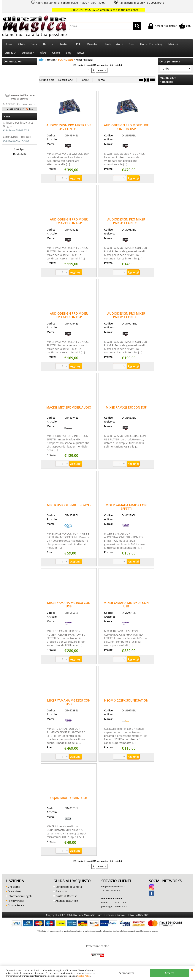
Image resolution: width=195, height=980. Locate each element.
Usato (56, 55)
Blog (68, 55)
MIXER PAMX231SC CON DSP (126, 410)
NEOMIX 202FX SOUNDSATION (126, 703)
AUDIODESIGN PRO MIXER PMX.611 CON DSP (69, 318)
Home (9, 45)
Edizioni (173, 45)
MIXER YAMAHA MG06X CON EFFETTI (126, 509)
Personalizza (126, 973)
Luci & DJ (11, 55)
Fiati (108, 45)
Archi (120, 45)
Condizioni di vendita (69, 889)
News (81, 55)
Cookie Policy (84, 976)
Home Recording (151, 45)
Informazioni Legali (20, 898)
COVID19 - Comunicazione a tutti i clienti (27, 106)
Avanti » (102, 73)
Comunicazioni (13, 64)
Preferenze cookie (97, 948)
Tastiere (65, 45)
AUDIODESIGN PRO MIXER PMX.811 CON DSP (126, 318)
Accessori (28, 55)
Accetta (170, 973)
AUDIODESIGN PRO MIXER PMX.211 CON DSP (69, 224)
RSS (31, 111)
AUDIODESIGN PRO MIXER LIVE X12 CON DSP (69, 130)
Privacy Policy (16, 903)
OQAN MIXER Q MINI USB (69, 800)
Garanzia (61, 894)
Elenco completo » (15, 111)
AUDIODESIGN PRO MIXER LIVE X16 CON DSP (126, 130)
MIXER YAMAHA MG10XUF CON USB (126, 607)
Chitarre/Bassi (28, 45)
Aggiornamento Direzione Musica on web (20, 99)
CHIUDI (192, 970)
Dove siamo (15, 894)
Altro (43, 55)
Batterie (49, 45)
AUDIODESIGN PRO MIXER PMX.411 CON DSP (126, 224)
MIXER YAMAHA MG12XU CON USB (69, 705)
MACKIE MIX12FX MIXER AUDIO (69, 410)
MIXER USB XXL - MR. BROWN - (69, 508)
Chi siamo (14, 889)
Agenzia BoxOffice (67, 903)
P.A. (79, 45)
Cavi (132, 45)
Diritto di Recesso (66, 898)
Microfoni (93, 45)
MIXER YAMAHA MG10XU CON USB (69, 607)
